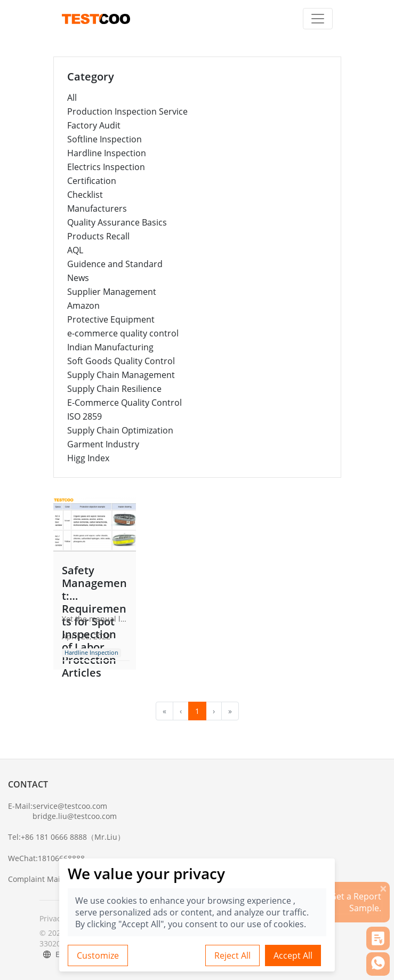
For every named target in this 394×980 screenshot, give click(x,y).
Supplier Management (112, 292)
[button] (378, 938)
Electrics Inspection (106, 167)
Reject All (232, 955)
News (78, 278)
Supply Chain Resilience (114, 389)
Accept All (293, 955)
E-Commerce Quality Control (124, 403)
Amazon (83, 306)
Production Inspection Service (127, 111)
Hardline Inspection (107, 153)
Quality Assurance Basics (117, 222)
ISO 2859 (85, 416)
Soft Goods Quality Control (121, 361)
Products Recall (98, 236)
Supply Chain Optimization (120, 430)
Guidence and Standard (115, 264)
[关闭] (383, 888)
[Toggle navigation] (318, 19)
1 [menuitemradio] (197, 711)
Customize (98, 955)
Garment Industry (103, 444)
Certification (92, 181)
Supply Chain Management (121, 375)
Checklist (85, 195)
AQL (75, 250)
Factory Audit (94, 125)
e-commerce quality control (123, 333)
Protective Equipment (111, 319)
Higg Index (88, 458)
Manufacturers (97, 208)
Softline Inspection (104, 139)
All (72, 98)
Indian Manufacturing (110, 347)
